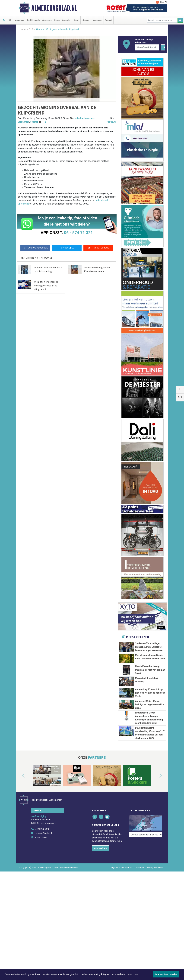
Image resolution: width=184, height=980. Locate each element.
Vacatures (98, 20)
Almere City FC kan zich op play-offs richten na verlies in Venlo (150, 693)
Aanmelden (100, 910)
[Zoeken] (180, 20)
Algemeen (20, 20)
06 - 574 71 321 (78, 233)
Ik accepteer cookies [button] (166, 974)
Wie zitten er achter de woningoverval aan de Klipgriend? (46, 285)
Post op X (67, 248)
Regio (57, 20)
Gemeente (47, 20)
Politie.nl (111, 122)
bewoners (90, 118)
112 (31, 29)
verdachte (78, 118)
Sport (77, 20)
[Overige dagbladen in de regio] (146, 884)
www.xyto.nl (41, 899)
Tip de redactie (98, 248)
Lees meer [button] (133, 974)
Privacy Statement (155, 929)
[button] (20, 842)
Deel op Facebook (35, 248)
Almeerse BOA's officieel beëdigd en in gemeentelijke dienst (149, 719)
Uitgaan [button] (85, 20)
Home (23, 29)
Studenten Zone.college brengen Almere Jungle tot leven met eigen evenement (149, 647)
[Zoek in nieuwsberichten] (162, 20)
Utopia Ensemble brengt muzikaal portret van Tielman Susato (150, 670)
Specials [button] (66, 20)
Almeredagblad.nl (54, 8)
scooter (34, 122)
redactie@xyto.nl (43, 895)
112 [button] (9, 20)
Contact (109, 20)
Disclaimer (140, 929)
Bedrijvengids (33, 20)
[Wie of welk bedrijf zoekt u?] (147, 47)
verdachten (24, 122)
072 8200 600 (42, 891)
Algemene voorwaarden (122, 929)
